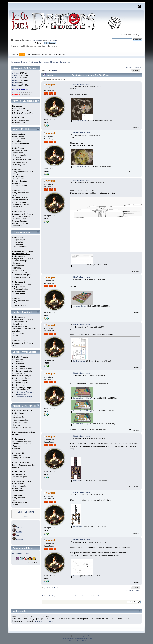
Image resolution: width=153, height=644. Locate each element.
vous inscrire (52, 40)
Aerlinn (19, 527)
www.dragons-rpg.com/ (44, 621)
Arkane (19, 536)
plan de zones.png (78, 361)
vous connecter (37, 40)
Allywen (16, 73)
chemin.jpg (75, 576)
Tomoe (19, 531)
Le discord (26, 516)
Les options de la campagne (24, 553)
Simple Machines (86, 636)
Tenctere (20, 540)
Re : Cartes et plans (82, 84)
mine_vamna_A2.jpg (79, 121)
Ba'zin (15, 78)
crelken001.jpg (77, 526)
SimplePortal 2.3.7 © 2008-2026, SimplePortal (78, 638)
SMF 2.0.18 (67, 636)
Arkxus (15, 76)
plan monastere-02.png (80, 424)
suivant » (138, 67)
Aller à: (124, 602)
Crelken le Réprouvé (25, 392)
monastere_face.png (79, 265)
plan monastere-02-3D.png (81, 411)
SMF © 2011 (76, 636)
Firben (15, 83)
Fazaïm (15, 80)
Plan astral (21, 394)
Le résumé (30, 512)
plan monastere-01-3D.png (81, 398)
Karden (15, 85)
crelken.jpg (75, 480)
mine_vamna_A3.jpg (79, 166)
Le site (21, 512)
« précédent (130, 67)
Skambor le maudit (25, 397)
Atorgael (50, 85)
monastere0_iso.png (79, 306)
